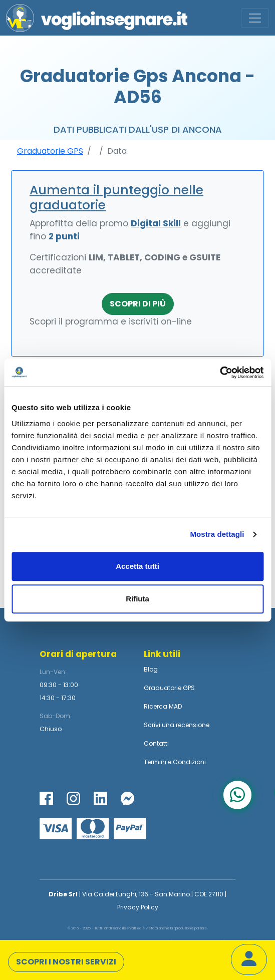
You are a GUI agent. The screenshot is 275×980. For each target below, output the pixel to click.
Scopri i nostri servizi (66, 962)
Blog (151, 669)
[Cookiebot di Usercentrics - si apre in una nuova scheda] (220, 373)
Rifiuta (137, 599)
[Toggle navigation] (255, 18)
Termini (155, 762)
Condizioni (189, 762)
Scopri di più (138, 304)
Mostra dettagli (217, 534)
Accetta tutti (137, 566)
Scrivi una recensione (177, 725)
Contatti (156, 743)
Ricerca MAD (163, 706)
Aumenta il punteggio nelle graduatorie (116, 198)
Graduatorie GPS (50, 151)
